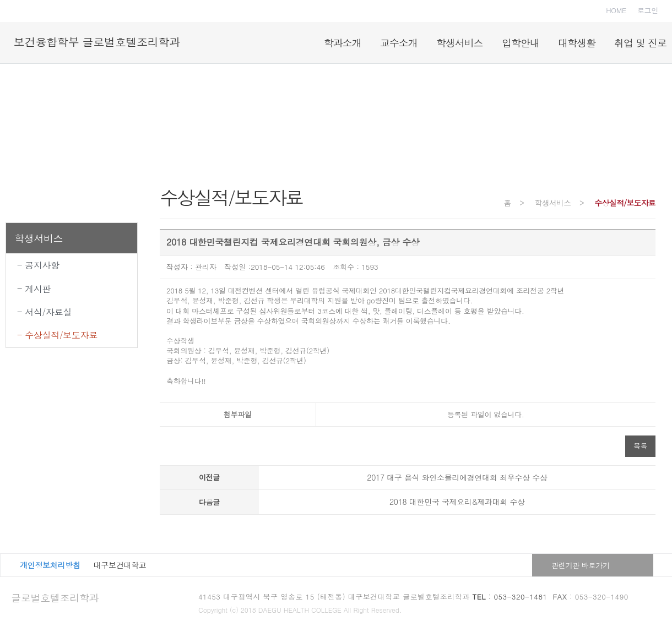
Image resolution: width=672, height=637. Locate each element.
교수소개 (399, 43)
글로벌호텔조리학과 (55, 598)
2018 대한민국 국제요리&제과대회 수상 (457, 502)
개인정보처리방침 (50, 565)
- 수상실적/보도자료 (57, 335)
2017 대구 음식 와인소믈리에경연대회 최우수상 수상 (457, 477)
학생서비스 (460, 43)
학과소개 (343, 43)
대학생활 (577, 43)
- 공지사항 (38, 265)
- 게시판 (34, 289)
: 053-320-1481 (510, 597)
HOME (616, 10)
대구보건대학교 (120, 565)
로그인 (648, 10)
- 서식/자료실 (44, 312)
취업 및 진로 (640, 43)
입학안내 (521, 43)
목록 (640, 446)
